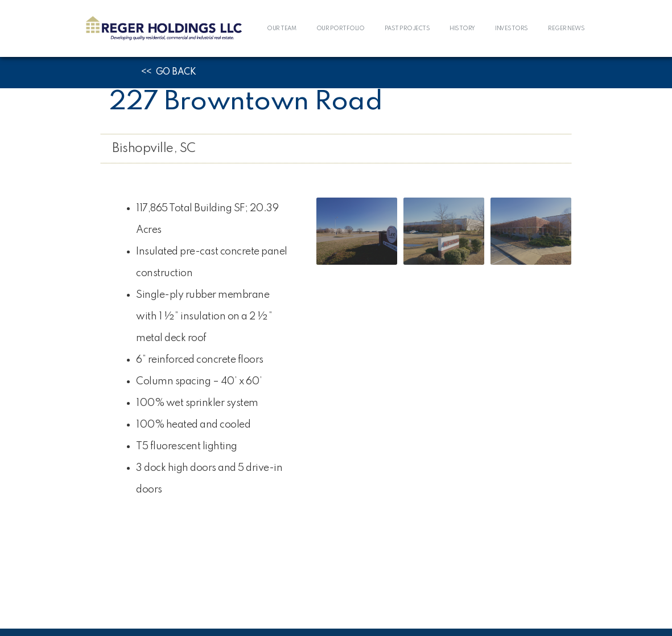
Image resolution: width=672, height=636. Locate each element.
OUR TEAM (281, 28)
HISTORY (462, 28)
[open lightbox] (357, 231)
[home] (164, 28)
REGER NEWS (566, 28)
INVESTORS (512, 28)
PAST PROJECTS (407, 28)
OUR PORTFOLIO (341, 28)
